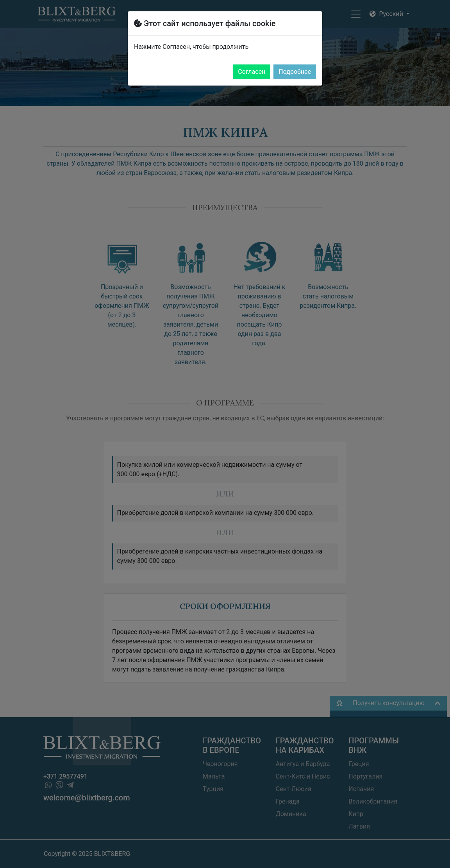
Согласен (252, 72)
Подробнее (295, 72)
